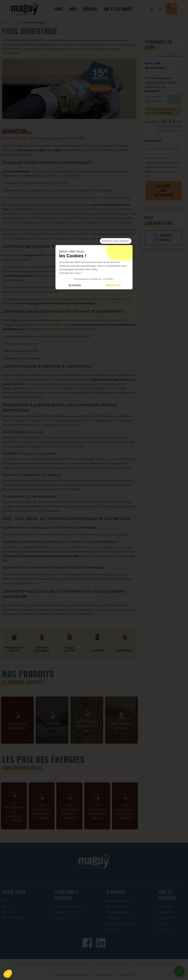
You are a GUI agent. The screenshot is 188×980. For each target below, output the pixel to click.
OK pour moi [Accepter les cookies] (113, 286)
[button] (8, 974)
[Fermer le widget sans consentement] (116, 241)
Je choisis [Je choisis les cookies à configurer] (75, 286)
